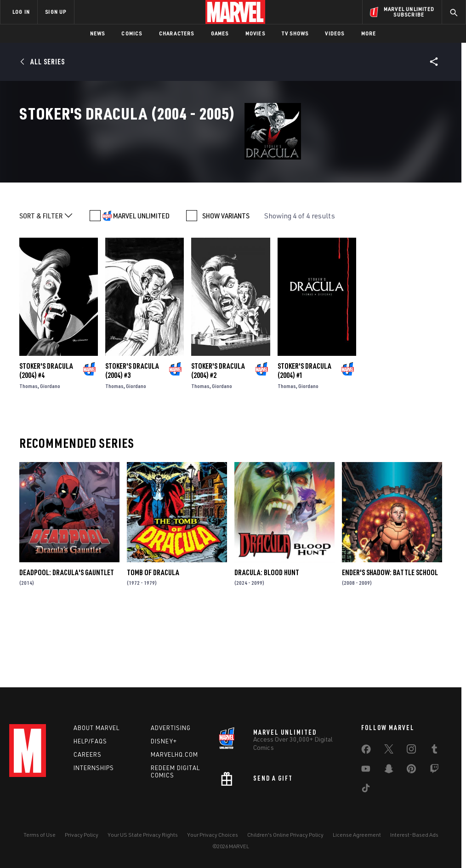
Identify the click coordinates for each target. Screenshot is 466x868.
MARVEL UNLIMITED (141, 283)
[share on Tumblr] (434, 751)
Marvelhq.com (174, 754)
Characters (177, 33)
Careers (88, 754)
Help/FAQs (90, 741)
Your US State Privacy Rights (143, 835)
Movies (255, 33)
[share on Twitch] (434, 771)
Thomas (28, 454)
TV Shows (295, 33)
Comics (132, 33)
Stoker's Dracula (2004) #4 (46, 438)
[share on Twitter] (389, 751)
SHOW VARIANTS (226, 283)
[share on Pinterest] (411, 771)
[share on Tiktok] (366, 790)
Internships (94, 768)
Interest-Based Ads (414, 835)
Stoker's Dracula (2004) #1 (304, 438)
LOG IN (21, 12)
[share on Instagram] (411, 751)
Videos (335, 33)
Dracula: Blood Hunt (267, 640)
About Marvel (97, 728)
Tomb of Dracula (153, 640)
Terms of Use (40, 835)
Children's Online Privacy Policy (285, 835)
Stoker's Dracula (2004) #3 (132, 438)
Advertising (171, 728)
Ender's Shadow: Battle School (390, 640)
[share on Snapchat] (389, 771)
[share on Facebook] (366, 751)
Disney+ (164, 741)
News (98, 33)
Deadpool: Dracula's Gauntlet (67, 640)
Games (220, 33)
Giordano (50, 454)
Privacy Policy (82, 835)
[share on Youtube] (366, 771)
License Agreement (357, 835)
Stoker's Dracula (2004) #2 (218, 438)
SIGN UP (56, 12)
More (369, 33)
